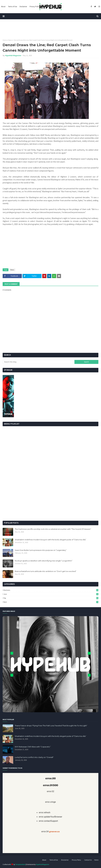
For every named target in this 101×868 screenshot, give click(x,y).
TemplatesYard (20, 864)
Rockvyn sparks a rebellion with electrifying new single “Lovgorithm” (44, 561)
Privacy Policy (76, 860)
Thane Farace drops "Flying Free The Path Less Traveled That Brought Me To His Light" (51, 726)
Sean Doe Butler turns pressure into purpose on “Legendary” (41, 550)
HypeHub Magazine (13, 56)
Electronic (51, 590)
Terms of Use (54, 860)
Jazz (51, 594)
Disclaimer (65, 860)
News (10, 40)
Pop (51, 598)
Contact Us (88, 860)
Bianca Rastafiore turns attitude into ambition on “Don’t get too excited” (46, 571)
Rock (51, 602)
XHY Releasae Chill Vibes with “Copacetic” (33, 747)
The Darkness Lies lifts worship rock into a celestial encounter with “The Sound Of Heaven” (53, 529)
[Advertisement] (50, 498)
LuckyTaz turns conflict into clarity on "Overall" (34, 757)
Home (5, 40)
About (44, 860)
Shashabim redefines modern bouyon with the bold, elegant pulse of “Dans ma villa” (50, 540)
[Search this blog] (39, 362)
